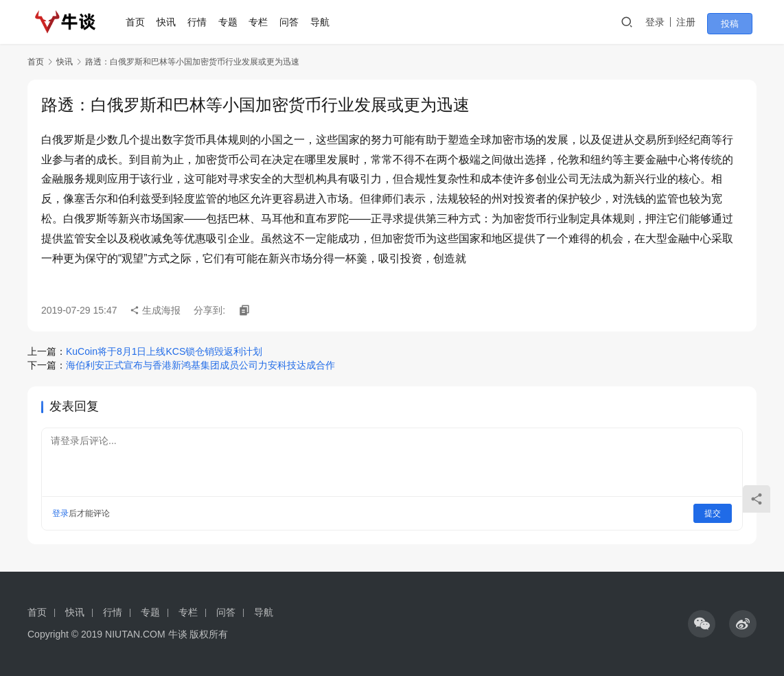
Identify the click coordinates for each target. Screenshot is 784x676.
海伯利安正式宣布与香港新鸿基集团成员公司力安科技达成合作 (200, 365)
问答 (295, 22)
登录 (667, 22)
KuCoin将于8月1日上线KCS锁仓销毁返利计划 (164, 351)
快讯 (172, 22)
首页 (141, 22)
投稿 (737, 23)
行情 (202, 22)
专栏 (264, 22)
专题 (233, 22)
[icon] (702, 624)
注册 (697, 22)
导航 (325, 22)
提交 (713, 513)
